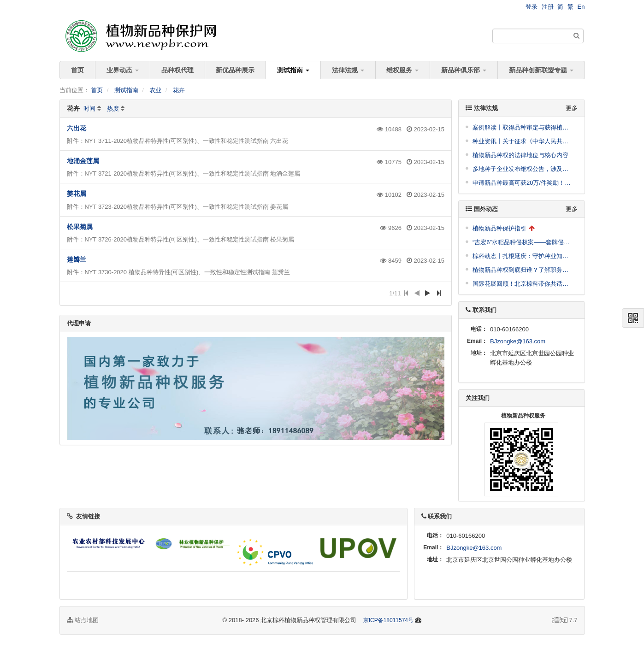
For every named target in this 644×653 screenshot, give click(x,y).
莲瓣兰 (77, 259)
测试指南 (293, 70)
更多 (572, 108)
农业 (155, 90)
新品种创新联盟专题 (541, 70)
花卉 (179, 90)
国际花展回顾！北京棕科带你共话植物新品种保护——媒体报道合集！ (523, 284)
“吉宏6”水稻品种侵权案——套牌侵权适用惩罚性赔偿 (523, 242)
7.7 (565, 621)
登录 (532, 7)
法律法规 (348, 70)
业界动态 (123, 70)
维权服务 (402, 70)
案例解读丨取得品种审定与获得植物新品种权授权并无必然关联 (523, 127)
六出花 (77, 128)
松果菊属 (80, 227)
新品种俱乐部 (464, 70)
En (581, 7)
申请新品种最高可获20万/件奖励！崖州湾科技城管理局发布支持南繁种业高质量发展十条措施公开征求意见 (523, 183)
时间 (89, 109)
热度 (113, 109)
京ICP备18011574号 (388, 620)
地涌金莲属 (83, 161)
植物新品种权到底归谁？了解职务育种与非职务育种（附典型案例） (523, 270)
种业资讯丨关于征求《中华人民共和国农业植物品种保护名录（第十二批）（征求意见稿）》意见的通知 (523, 141)
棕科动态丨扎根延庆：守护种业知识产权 (523, 256)
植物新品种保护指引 (499, 228)
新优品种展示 (235, 70)
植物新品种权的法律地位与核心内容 (520, 155)
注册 (548, 7)
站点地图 (83, 620)
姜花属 (77, 194)
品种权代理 (177, 70)
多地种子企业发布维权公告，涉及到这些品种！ (523, 169)
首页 (77, 70)
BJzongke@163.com (518, 341)
